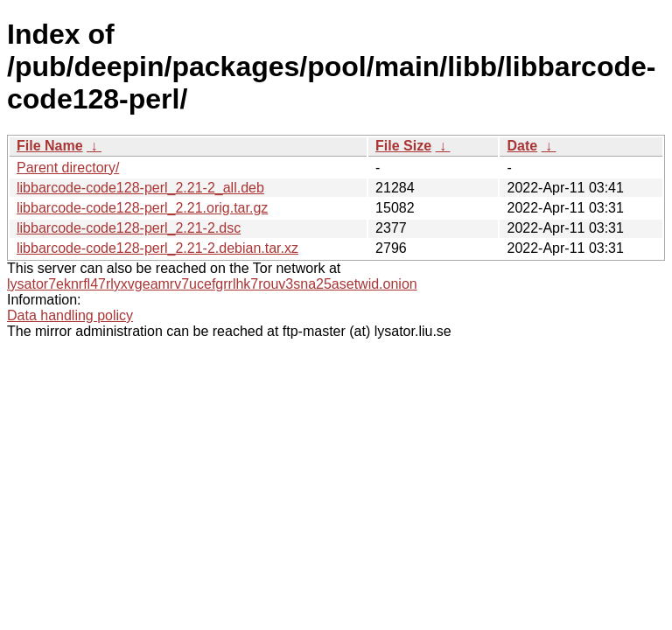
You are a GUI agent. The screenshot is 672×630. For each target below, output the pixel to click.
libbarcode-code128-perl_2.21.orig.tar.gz (142, 208)
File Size (403, 146)
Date (522, 146)
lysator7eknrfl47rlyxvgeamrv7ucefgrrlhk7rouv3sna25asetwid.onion (212, 284)
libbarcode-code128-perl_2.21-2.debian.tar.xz (157, 248)
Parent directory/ (68, 168)
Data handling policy (70, 315)
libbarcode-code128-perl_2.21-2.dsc (129, 228)
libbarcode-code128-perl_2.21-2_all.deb (140, 188)
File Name (50, 146)
